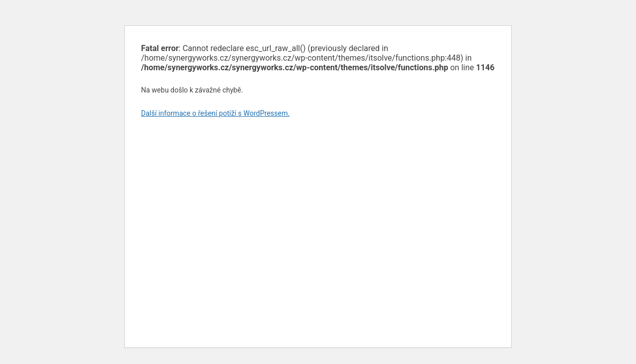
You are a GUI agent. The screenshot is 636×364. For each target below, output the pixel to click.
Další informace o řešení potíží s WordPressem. (215, 113)
